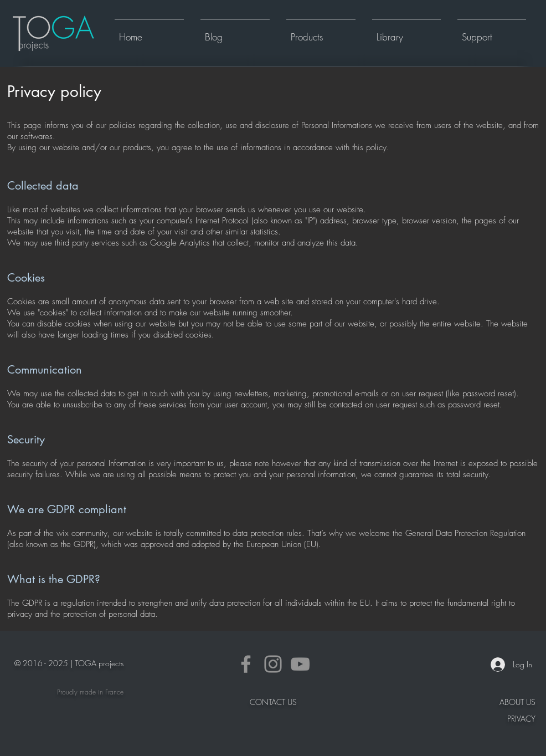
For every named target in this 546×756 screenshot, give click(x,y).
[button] (321, 32)
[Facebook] (246, 664)
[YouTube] (300, 664)
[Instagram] (273, 664)
